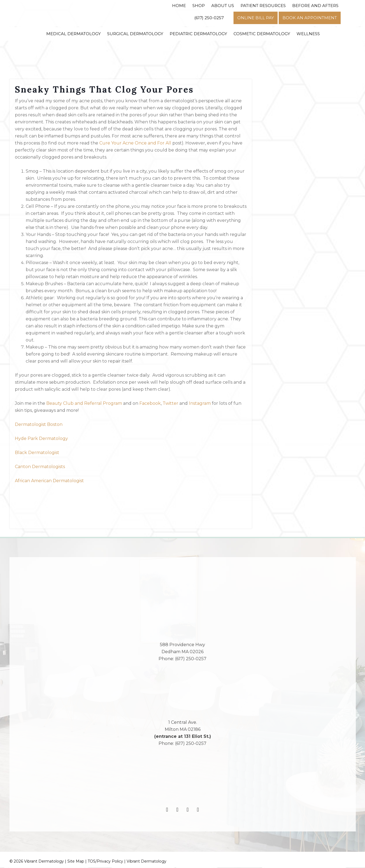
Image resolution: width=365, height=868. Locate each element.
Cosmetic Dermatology (262, 34)
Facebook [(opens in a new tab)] (149, 404)
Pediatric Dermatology (198, 34)
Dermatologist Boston (39, 425)
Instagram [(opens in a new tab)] (200, 404)
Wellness (308, 34)
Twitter (170, 404)
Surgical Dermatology (135, 34)
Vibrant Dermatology (147, 862)
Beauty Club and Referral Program (84, 404)
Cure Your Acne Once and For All (135, 144)
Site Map (76, 862)
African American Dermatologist (49, 482)
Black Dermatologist (37, 454)
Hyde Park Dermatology (41, 440)
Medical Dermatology (73, 34)
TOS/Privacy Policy (105, 862)
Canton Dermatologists (40, 468)
